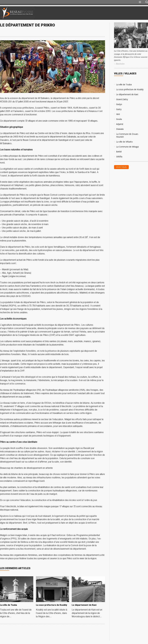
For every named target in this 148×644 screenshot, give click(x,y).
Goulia (119, 119)
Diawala (120, 129)
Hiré (118, 114)
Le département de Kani (127, 94)
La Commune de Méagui (127, 147)
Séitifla (119, 157)
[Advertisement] (115, 13)
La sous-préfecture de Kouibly (130, 89)
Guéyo (119, 104)
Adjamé (120, 124)
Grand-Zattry (122, 99)
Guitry (119, 109)
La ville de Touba (124, 84)
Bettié (119, 152)
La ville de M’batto (124, 142)
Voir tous (121, 167)
